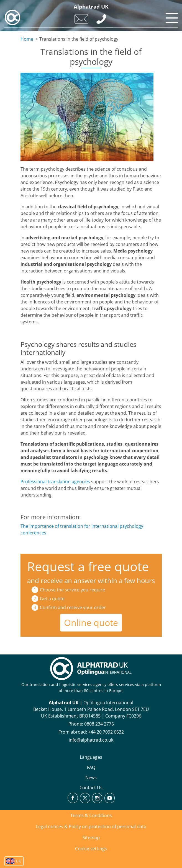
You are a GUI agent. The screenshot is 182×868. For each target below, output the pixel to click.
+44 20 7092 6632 (106, 732)
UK (18, 861)
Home (27, 39)
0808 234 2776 (99, 724)
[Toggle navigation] (171, 17)
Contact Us (91, 788)
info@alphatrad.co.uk (91, 740)
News (91, 778)
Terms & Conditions (91, 815)
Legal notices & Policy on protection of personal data (91, 827)
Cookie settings (91, 849)
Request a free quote (88, 566)
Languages (91, 757)
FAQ (91, 767)
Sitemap (91, 838)
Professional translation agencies (55, 482)
